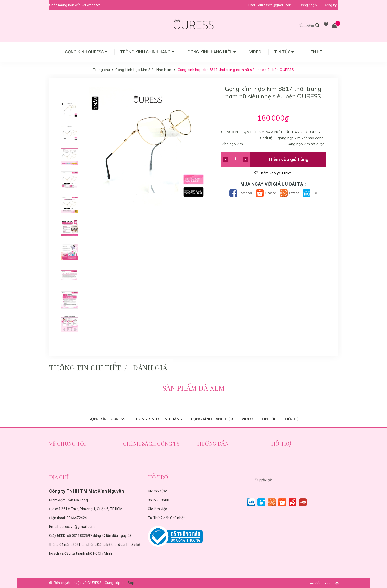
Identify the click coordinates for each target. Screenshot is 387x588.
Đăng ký (330, 5)
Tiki (315, 193)
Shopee (266, 193)
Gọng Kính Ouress (86, 52)
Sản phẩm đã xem (193, 388)
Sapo (132, 583)
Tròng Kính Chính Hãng (147, 52)
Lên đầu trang (325, 583)
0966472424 (77, 518)
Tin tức (284, 52)
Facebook (237, 193)
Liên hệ (315, 52)
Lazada (293, 193)
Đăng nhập (308, 5)
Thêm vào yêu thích (273, 173)
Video (255, 52)
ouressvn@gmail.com (275, 5)
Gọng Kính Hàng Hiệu (212, 52)
